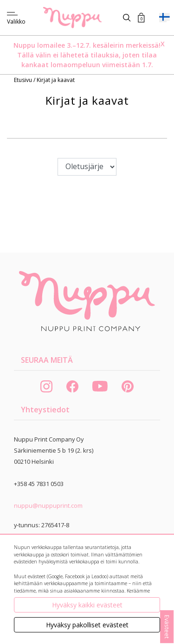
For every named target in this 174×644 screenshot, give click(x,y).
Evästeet (167, 627)
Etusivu (24, 80)
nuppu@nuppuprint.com (48, 505)
